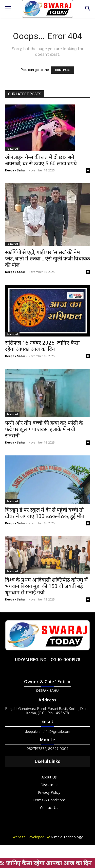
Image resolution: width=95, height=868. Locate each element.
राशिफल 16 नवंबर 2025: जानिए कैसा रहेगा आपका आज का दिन (42, 346)
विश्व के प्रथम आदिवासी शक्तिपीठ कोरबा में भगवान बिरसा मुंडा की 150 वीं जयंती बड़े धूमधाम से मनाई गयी (46, 586)
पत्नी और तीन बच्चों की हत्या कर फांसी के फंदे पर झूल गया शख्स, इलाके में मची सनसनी (44, 429)
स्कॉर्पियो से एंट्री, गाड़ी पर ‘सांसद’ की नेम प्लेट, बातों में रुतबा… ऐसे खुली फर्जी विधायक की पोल (48, 259)
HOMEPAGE (63, 70)
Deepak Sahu (15, 170)
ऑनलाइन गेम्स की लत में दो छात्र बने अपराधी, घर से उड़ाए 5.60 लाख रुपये (41, 160)
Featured (12, 149)
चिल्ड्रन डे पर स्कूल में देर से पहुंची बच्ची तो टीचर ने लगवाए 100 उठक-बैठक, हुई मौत (45, 513)
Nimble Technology (67, 837)
